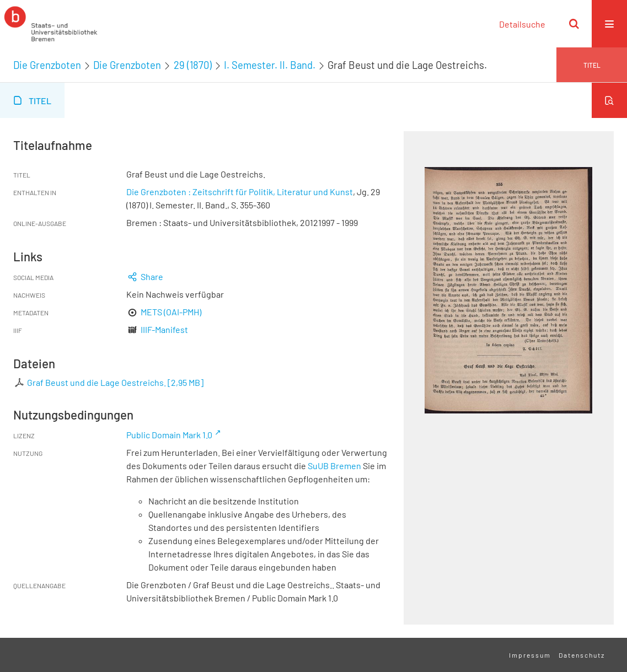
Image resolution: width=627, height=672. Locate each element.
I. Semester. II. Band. (270, 65)
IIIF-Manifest (164, 329)
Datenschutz (582, 655)
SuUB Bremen (334, 466)
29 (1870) (193, 65)
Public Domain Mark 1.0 (169, 435)
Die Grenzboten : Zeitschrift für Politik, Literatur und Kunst (240, 192)
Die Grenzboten (47, 65)
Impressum (530, 655)
